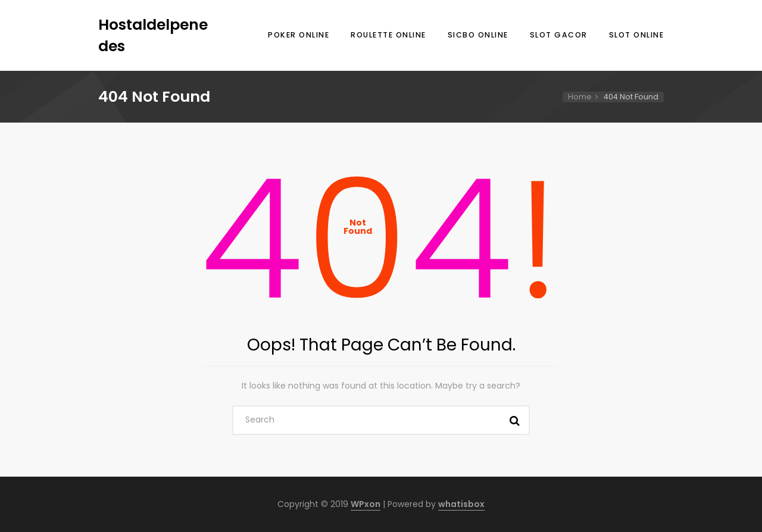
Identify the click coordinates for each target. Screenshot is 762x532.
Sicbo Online (478, 35)
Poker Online (299, 35)
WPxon (366, 504)
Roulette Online (388, 35)
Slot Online (637, 35)
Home (580, 97)
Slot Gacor (559, 35)
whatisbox (461, 504)
